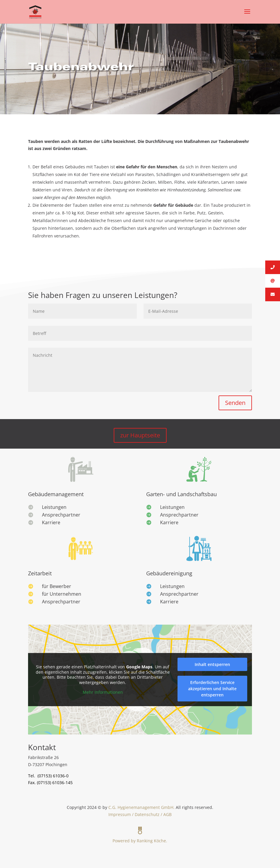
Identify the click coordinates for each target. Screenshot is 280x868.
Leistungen (54, 507)
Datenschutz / (149, 814)
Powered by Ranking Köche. (140, 833)
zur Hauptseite (140, 435)
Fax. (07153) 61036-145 (50, 782)
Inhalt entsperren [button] (212, 664)
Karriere (51, 522)
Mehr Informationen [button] (103, 692)
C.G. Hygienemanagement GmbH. (141, 807)
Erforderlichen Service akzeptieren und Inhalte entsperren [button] (212, 689)
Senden (235, 403)
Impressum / (122, 814)
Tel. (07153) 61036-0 (48, 776)
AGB (167, 814)
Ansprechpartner (61, 515)
